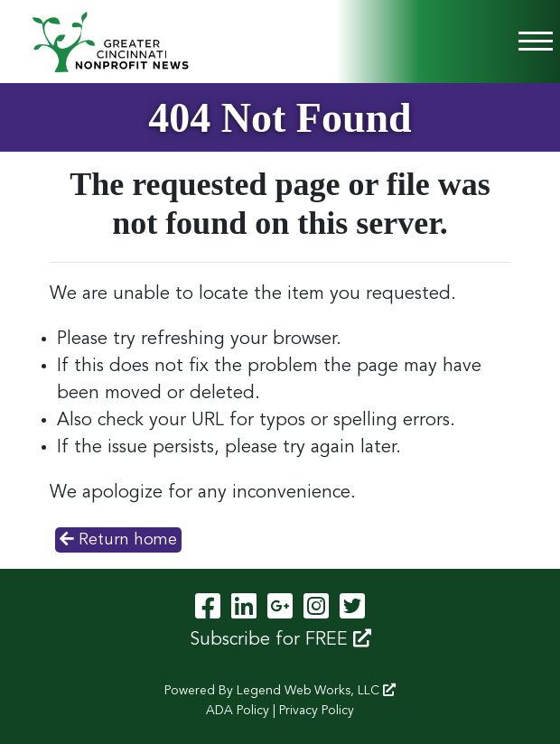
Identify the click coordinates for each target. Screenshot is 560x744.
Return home (118, 539)
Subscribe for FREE (280, 639)
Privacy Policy (317, 711)
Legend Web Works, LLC (316, 691)
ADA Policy (238, 711)
